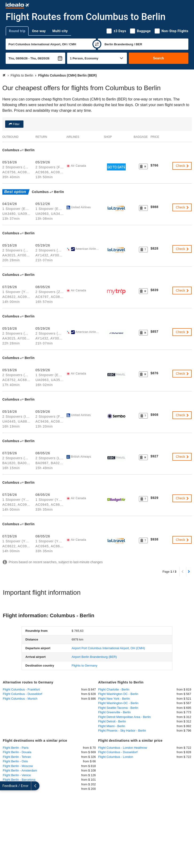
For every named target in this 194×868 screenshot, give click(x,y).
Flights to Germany (84, 665)
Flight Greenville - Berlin (115, 712)
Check (183, 166)
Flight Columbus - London (116, 757)
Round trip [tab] (17, 31)
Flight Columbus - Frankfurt (21, 689)
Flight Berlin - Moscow (18, 766)
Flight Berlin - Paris (16, 748)
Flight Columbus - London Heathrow (123, 748)
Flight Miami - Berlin (112, 726)
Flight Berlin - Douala (17, 752)
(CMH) (108, 648)
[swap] (97, 44)
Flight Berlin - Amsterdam (20, 770)
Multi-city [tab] (60, 31)
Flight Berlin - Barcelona (19, 780)
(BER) (94, 657)
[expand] (4, 786)
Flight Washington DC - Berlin (118, 694)
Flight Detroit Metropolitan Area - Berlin (125, 717)
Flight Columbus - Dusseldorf (23, 694)
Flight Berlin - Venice (17, 775)
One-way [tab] (39, 31)
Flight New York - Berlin (114, 699)
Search (158, 58)
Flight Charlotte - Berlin (114, 689)
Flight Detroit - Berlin (112, 721)
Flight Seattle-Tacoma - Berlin (118, 708)
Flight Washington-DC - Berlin (118, 703)
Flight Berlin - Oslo (15, 761)
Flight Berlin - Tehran (17, 757)
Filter (16, 124)
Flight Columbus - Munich (20, 699)
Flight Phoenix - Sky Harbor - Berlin (122, 731)
